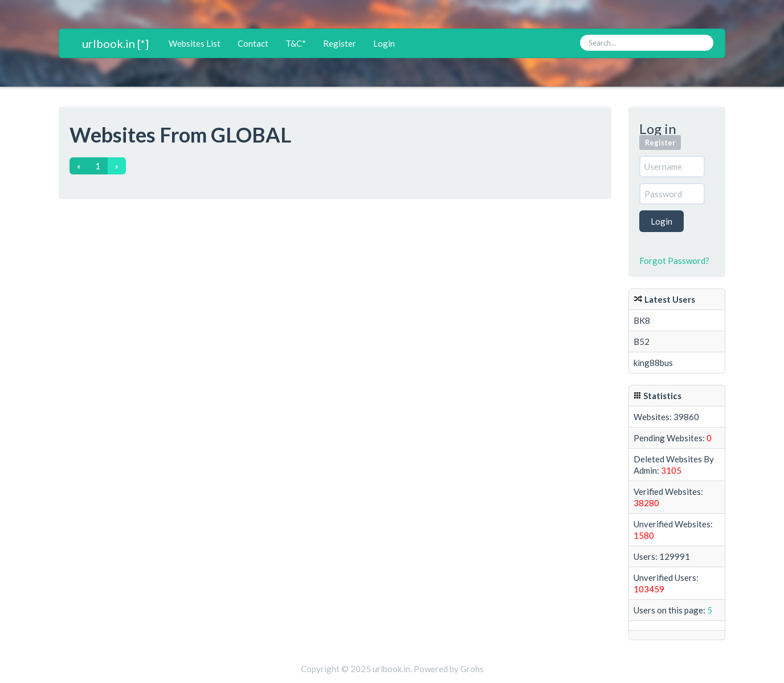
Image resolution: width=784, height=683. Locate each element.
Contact (253, 43)
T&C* (296, 43)
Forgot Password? (674, 261)
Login (384, 43)
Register (340, 43)
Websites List (195, 43)
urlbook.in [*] (115, 43)
